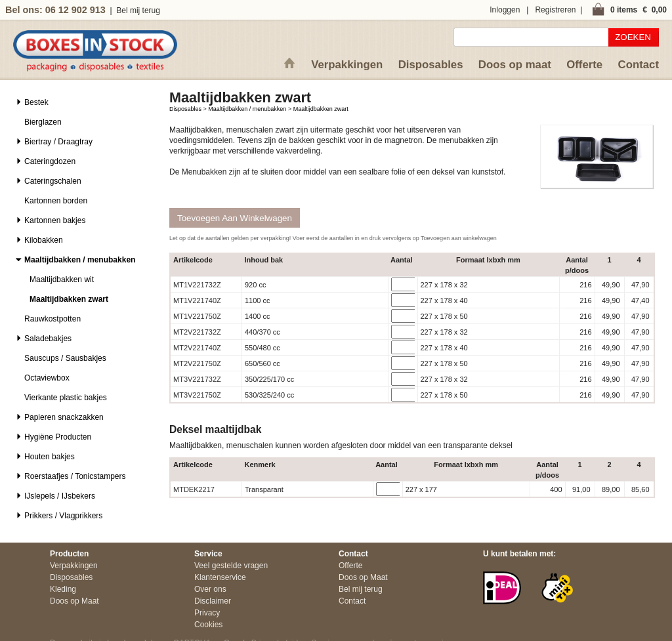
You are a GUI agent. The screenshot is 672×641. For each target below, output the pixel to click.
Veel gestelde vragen (231, 566)
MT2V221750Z (197, 363)
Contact (639, 65)
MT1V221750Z (197, 316)
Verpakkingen (347, 65)
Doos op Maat (74, 601)
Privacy (207, 613)
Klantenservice (220, 577)
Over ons (210, 589)
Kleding (63, 589)
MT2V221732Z (197, 332)
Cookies (208, 625)
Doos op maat (515, 65)
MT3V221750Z (197, 395)
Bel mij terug (138, 10)
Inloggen (505, 10)
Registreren (555, 10)
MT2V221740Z (197, 348)
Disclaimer (213, 601)
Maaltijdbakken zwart (321, 109)
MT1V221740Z (197, 300)
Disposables (431, 65)
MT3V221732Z (197, 379)
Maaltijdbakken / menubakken (247, 109)
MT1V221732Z (197, 285)
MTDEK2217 (194, 489)
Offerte (584, 65)
